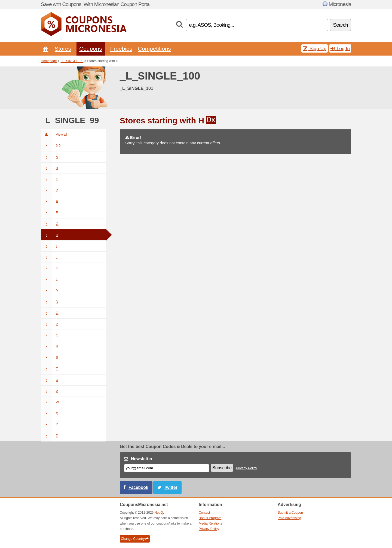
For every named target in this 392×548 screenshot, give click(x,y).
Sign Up (315, 48)
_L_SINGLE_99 (72, 61)
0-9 (51, 146)
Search (340, 25)
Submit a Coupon (290, 513)
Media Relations (210, 523)
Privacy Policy (247, 468)
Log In (340, 48)
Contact (204, 513)
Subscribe (222, 468)
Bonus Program (210, 518)
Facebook (138, 487)
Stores (63, 49)
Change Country (135, 539)
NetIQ (159, 513)
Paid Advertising (289, 518)
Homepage (49, 61)
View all (54, 135)
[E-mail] (167, 468)
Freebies (121, 49)
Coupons (91, 49)
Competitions (154, 49)
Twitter (171, 487)
